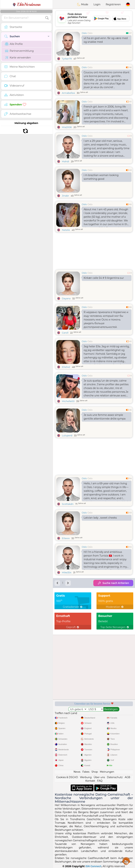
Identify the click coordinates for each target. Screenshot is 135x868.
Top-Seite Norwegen (115, 627)
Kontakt (90, 781)
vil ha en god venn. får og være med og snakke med (106, 40)
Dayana (66, 298)
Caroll (65, 333)
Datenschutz (115, 777)
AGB (127, 777)
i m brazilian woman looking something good (101, 177)
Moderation (115, 607)
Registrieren (113, 4)
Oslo (84, 33)
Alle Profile (14, 44)
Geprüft (73, 627)
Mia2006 (67, 127)
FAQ (100, 781)
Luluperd (67, 435)
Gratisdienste (73, 607)
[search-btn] (47, 18)
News (77, 772)
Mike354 (67, 572)
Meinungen (107, 772)
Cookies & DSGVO (67, 777)
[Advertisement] (94, 19)
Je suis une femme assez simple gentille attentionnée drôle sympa (105, 417)
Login (97, 4)
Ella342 (66, 367)
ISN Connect (93, 866)
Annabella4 (68, 93)
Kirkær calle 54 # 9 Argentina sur (104, 278)
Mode (83, 4)
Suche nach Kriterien (113, 583)
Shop (95, 772)
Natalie (66, 230)
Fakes (86, 772)
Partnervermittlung (19, 51)
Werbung (86, 777)
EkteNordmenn (26, 4)
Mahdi (65, 161)
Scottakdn (68, 504)
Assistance (126, 861)
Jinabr (65, 196)
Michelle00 (68, 401)
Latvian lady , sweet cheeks (100, 518)
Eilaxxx (66, 538)
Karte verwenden (18, 58)
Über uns (99, 777)
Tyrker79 (67, 59)
